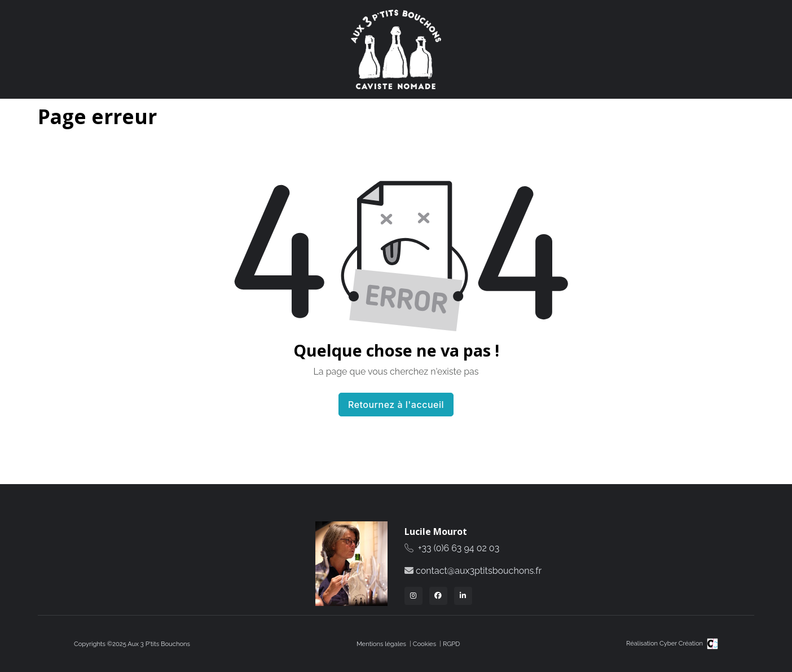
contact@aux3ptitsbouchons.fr (479, 571)
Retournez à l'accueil (396, 405)
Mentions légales (381, 644)
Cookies (424, 644)
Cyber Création (689, 643)
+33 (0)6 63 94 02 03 (459, 548)
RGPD (451, 644)
